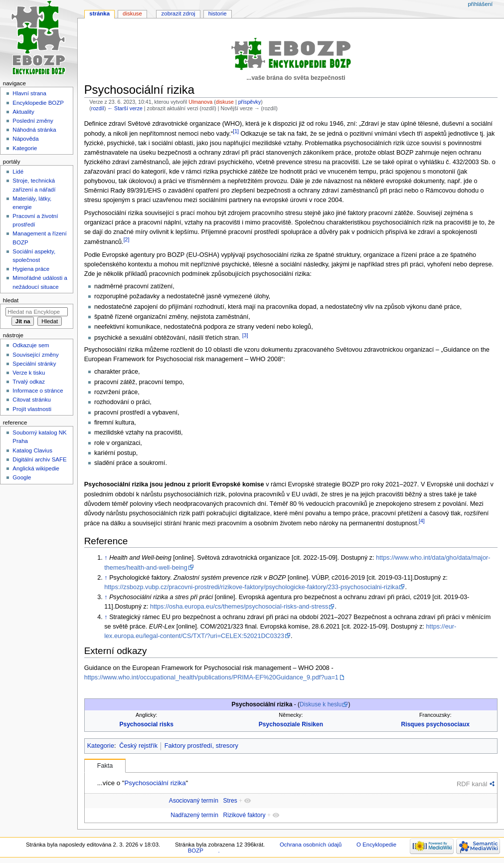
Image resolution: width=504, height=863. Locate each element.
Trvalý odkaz (29, 382)
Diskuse (132, 13)
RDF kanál (472, 784)
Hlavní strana (29, 93)
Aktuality (23, 112)
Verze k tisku (29, 373)
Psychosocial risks (146, 724)
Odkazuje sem (31, 345)
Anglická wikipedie (36, 468)
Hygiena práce (31, 269)
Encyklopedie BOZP (38, 103)
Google (22, 477)
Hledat (11, 300)
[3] (245, 335)
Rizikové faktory (245, 815)
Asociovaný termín (194, 801)
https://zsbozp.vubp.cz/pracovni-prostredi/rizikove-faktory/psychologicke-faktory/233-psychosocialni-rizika (251, 587)
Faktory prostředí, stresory (201, 746)
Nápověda (25, 139)
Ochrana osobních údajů (311, 845)
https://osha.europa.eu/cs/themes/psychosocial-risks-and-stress (239, 607)
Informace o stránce (38, 391)
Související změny (35, 355)
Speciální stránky (34, 364)
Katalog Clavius (32, 450)
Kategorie (101, 746)
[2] (127, 239)
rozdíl (98, 108)
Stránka (99, 13)
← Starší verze (125, 108)
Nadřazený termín (194, 815)
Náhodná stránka (34, 130)
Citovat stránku (31, 400)
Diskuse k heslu (321, 704)
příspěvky (250, 102)
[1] (236, 131)
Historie (218, 13)
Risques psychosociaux (435, 724)
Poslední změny (33, 121)
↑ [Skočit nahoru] (106, 558)
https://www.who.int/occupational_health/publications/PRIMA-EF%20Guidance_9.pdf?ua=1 (211, 677)
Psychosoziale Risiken (291, 724)
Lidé (18, 172)
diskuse (225, 102)
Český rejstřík (138, 746)
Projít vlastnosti (32, 409)
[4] (422, 521)
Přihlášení (480, 4)
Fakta (105, 766)
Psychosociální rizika (155, 783)
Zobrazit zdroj (178, 13)
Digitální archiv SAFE (39, 459)
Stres (230, 801)
